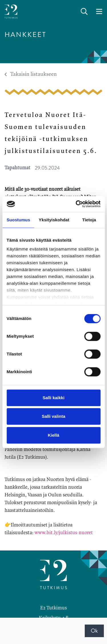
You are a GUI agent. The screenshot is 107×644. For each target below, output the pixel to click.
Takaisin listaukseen (31, 74)
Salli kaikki (53, 398)
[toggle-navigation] (99, 12)
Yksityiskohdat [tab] (54, 220)
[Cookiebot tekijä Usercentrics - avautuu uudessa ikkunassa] (76, 204)
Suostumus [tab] (18, 220)
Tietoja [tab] (89, 220)
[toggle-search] (84, 12)
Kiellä (53, 435)
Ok (94, 631)
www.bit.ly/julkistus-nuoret (64, 533)
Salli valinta (53, 416)
